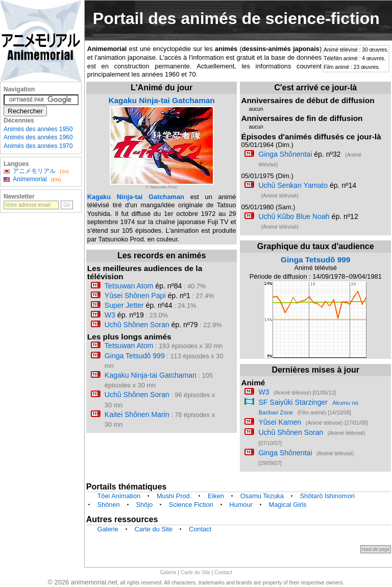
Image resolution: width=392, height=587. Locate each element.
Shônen (109, 505)
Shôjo (144, 505)
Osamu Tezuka (262, 496)
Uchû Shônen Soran (137, 325)
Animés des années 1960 (38, 137)
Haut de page (376, 549)
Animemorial (30, 179)
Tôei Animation (119, 496)
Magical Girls (288, 505)
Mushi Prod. (174, 496)
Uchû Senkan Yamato (293, 185)
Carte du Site (154, 529)
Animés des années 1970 (38, 146)
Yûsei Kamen (280, 422)
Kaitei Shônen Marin (137, 414)
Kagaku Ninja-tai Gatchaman (161, 100)
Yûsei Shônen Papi (135, 296)
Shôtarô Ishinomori (327, 496)
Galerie (108, 529)
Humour (241, 505)
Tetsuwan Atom (129, 286)
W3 (110, 315)
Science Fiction (191, 505)
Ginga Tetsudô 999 (135, 356)
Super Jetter (124, 305)
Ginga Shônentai (285, 154)
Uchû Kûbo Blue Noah (294, 216)
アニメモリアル (34, 171)
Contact (200, 529)
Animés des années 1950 (38, 129)
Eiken (216, 496)
